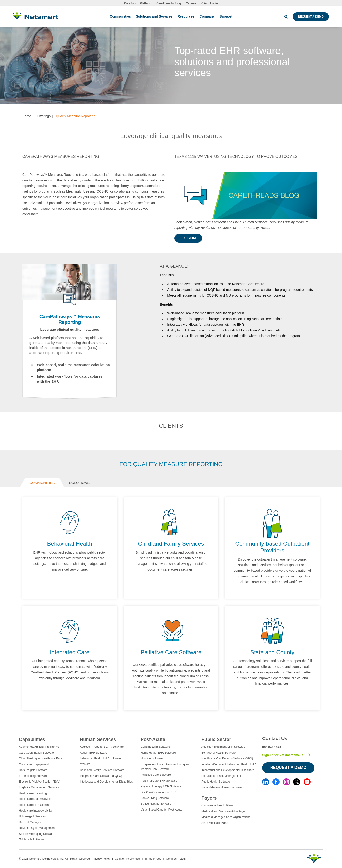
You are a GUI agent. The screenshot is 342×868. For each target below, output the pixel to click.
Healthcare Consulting (33, 793)
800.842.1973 (272, 747)
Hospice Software (152, 758)
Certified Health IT (178, 859)
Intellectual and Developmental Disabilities (106, 782)
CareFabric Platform (138, 3)
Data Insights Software (33, 770)
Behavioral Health (70, 544)
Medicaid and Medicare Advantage (223, 811)
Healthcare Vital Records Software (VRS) (227, 758)
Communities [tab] (42, 483)
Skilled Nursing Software (156, 804)
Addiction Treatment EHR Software (102, 747)
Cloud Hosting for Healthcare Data (40, 758)
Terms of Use (153, 859)
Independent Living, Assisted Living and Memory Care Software (165, 767)
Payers (209, 798)
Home (27, 116)
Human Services (98, 739)
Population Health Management (221, 776)
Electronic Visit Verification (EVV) (40, 782)
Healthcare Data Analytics (35, 799)
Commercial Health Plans (217, 805)
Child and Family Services (171, 544)
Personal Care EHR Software (159, 781)
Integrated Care (70, 652)
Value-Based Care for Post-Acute (161, 810)
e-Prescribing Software (33, 776)
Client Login (210, 3)
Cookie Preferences (127, 859)
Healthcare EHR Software (35, 805)
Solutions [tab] (79, 483)
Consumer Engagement (34, 764)
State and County (272, 652)
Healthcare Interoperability (36, 811)
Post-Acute (153, 739)
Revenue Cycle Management (37, 828)
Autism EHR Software (93, 753)
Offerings (44, 116)
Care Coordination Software (36, 753)
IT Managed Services (32, 816)
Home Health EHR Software (158, 753)
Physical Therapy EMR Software (161, 786)
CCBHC (85, 764)
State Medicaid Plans (215, 823)
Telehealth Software (31, 840)
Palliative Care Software (171, 652)
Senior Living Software (155, 798)
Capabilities (32, 739)
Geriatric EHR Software (155, 747)
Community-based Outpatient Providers (272, 547)
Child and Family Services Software (102, 770)
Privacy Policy (101, 859)
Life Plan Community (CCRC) (159, 792)
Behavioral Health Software (218, 753)
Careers (191, 3)
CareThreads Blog (169, 3)
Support (226, 16)
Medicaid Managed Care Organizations (226, 817)
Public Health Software (216, 782)
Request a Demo (311, 17)
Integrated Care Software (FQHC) (101, 776)
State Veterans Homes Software (221, 787)
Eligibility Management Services (39, 787)
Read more (188, 238)
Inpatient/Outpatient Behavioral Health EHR (229, 764)
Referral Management (33, 822)
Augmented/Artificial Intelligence (39, 747)
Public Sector (216, 739)
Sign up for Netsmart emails (283, 755)
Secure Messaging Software (37, 834)
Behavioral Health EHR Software (100, 758)
